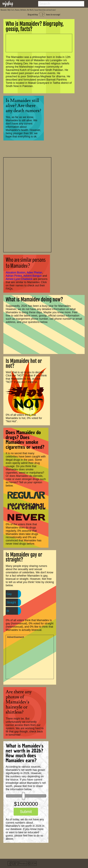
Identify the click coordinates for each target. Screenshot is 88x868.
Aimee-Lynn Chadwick (19, 279)
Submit (26, 812)
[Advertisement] (27, 204)
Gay (9, 594)
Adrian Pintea (14, 276)
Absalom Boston (15, 273)
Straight (11, 602)
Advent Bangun (33, 276)
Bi (8, 611)
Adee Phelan (34, 273)
